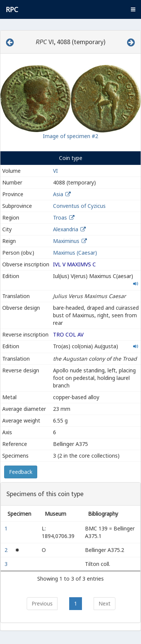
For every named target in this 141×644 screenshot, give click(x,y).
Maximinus (66, 241)
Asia (58, 194)
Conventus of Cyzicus (79, 206)
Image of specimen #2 (70, 136)
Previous (42, 603)
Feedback (21, 472)
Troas (60, 217)
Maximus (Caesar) (75, 253)
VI (55, 171)
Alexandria (66, 229)
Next (105, 603)
